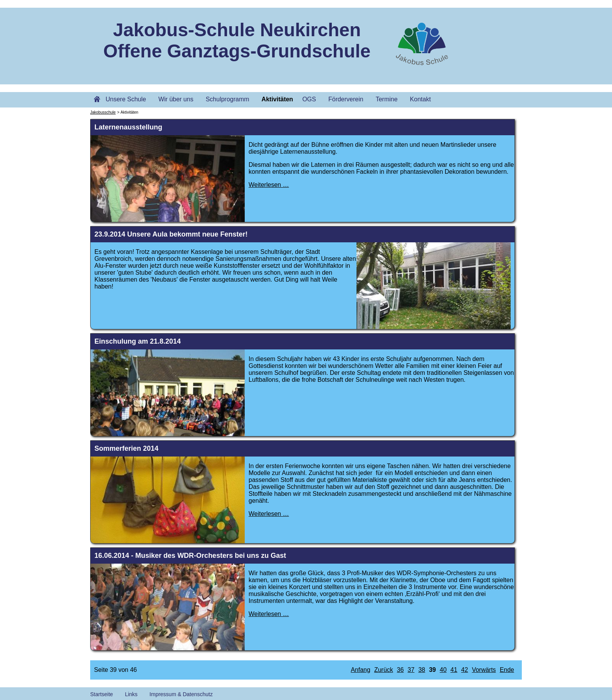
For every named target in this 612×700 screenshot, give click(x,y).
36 (400, 670)
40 (443, 670)
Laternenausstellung (128, 127)
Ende (507, 670)
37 (411, 670)
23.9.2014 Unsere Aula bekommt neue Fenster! (171, 234)
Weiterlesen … (269, 185)
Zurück (384, 670)
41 (454, 670)
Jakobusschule (103, 112)
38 (422, 670)
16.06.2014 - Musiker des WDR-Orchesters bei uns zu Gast (190, 556)
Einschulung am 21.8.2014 (138, 341)
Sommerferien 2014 (126, 448)
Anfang (361, 670)
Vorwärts (484, 670)
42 (465, 670)
